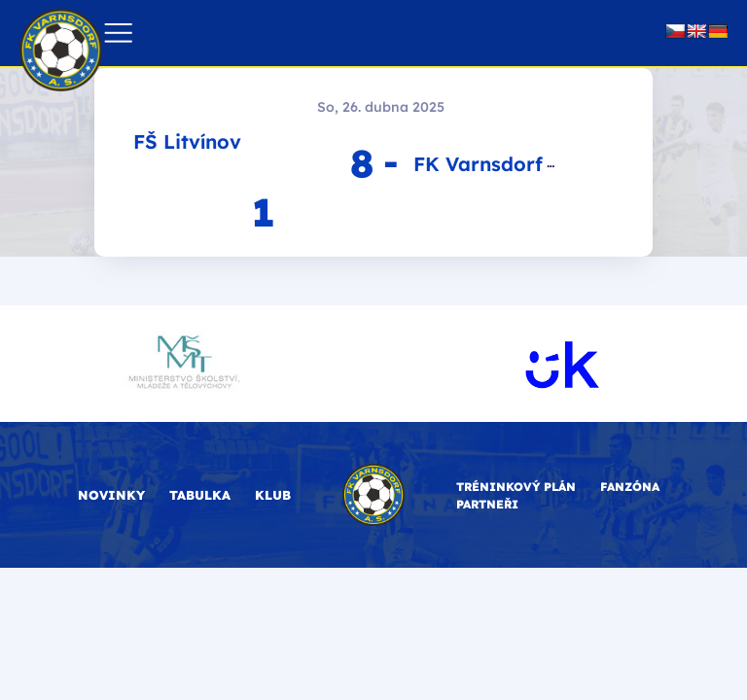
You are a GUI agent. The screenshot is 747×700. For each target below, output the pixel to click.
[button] (118, 34)
